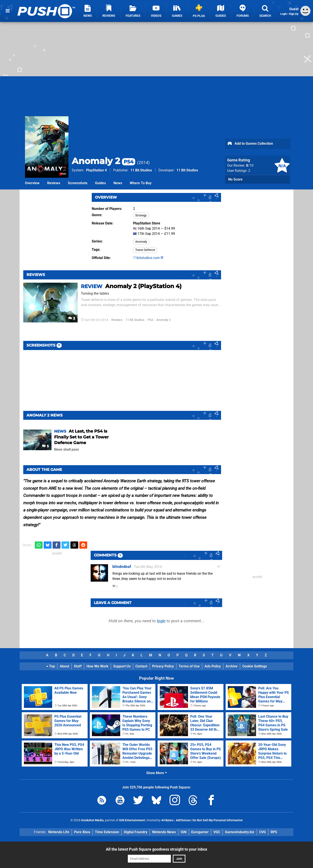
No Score (235, 179)
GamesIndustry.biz (240, 832)
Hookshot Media (92, 820)
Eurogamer (200, 832)
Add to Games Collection (250, 144)
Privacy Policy (163, 666)
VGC (217, 832)
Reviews (54, 183)
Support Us (122, 666)
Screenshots (78, 183)
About (64, 666)
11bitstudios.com (148, 258)
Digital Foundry (136, 832)
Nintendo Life (59, 832)
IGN (184, 832)
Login (284, 14)
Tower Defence (145, 250)
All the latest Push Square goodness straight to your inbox (156, 849)
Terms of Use (189, 666)
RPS (274, 832)
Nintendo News (164, 832)
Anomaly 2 (103, 161)
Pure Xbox (82, 832)
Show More (157, 773)
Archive (232, 666)
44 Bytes (167, 820)
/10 (250, 165)
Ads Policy (213, 666)
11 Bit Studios (141, 170)
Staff (78, 666)
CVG (262, 832)
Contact (141, 666)
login (161, 621)
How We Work (97, 666)
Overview (32, 183)
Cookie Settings (255, 666)
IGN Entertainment (132, 820)
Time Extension (107, 832)
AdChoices (183, 820)
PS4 (150, 320)
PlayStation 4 (96, 170)
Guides (100, 183)
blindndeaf (122, 567)
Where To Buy (141, 183)
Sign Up (294, 14)
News (118, 183)
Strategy (141, 215)
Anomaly (141, 242)
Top (51, 666)
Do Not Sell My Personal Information (218, 820)
